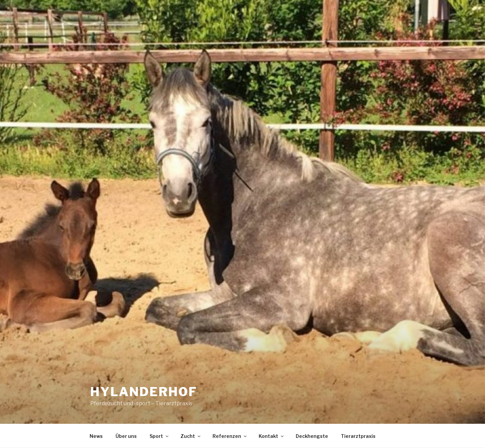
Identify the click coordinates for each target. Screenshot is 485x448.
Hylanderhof (144, 392)
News (96, 436)
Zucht (191, 436)
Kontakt (272, 436)
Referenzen (230, 436)
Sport (159, 436)
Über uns (126, 436)
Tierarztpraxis (358, 436)
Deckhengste (312, 436)
